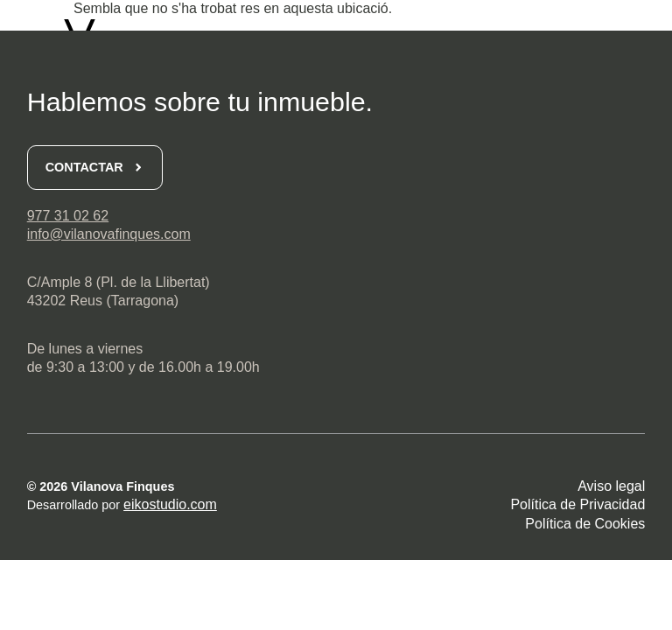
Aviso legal (611, 486)
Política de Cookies (585, 524)
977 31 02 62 (68, 216)
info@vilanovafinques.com (109, 234)
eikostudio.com (170, 504)
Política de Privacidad (577, 504)
